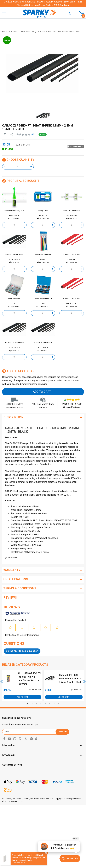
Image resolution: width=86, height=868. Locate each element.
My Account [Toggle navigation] (9, 755)
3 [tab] (36, 703)
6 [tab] (50, 703)
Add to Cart (42, 392)
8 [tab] (58, 703)
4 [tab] (41, 703)
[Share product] (12, 135)
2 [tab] (32, 703)
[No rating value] (24, 135)
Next (84, 681)
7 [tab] (54, 703)
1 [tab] (28, 703)
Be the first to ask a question (22, 651)
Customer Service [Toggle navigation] (12, 765)
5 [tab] (45, 703)
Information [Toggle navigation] (9, 745)
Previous (2, 681)
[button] (69, 14)
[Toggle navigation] (4, 14)
